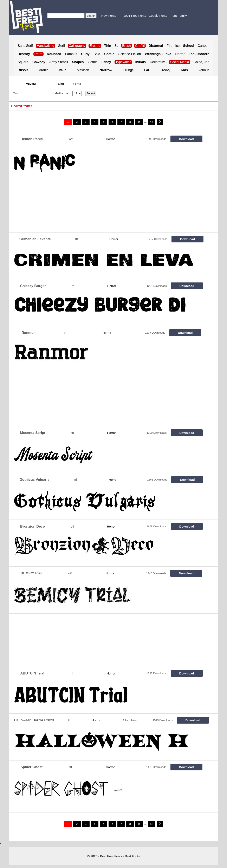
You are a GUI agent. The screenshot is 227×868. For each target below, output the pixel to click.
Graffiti (140, 46)
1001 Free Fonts (135, 16)
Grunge (128, 70)
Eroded (95, 46)
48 (152, 122)
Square (23, 62)
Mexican (83, 70)
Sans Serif (25, 46)
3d (116, 46)
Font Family (179, 16)
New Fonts (109, 16)
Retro (38, 54)
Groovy (165, 70)
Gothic (93, 62)
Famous (71, 54)
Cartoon (204, 46)
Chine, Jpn (202, 62)
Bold (97, 54)
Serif (62, 46)
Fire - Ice (173, 46)
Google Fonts (158, 16)
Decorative (158, 62)
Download (186, 139)
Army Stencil (59, 62)
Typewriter (123, 62)
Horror (180, 54)
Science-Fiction (129, 54)
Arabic (44, 70)
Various (204, 70)
